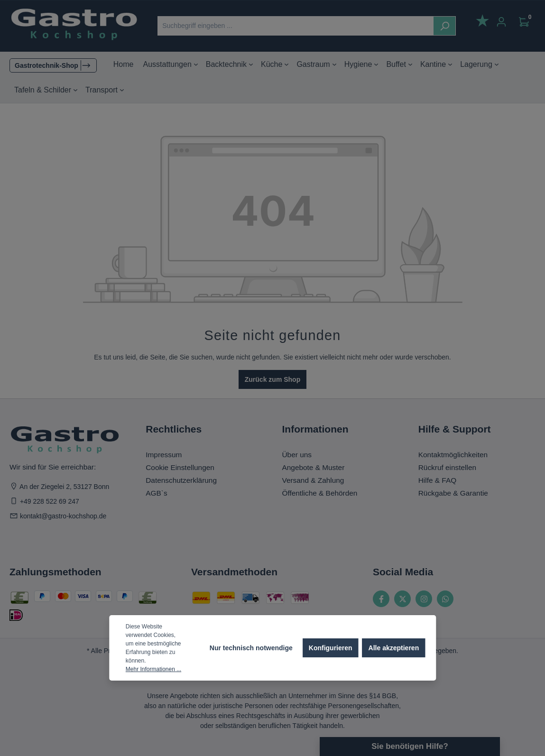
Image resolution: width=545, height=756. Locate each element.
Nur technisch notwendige (251, 648)
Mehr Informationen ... (153, 669)
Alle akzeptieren (394, 648)
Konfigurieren (331, 648)
